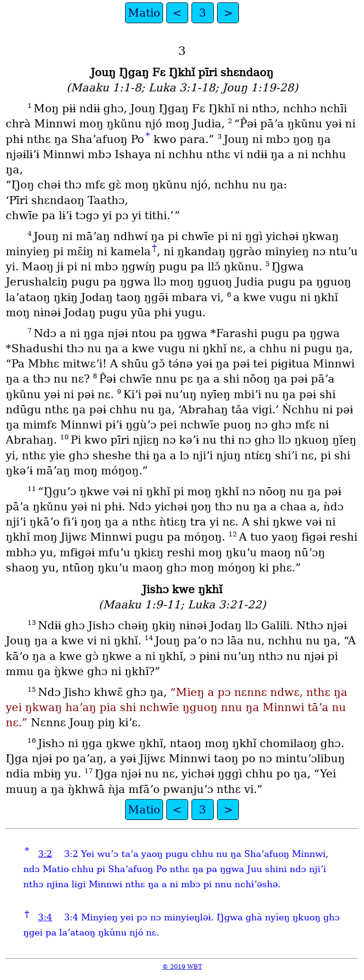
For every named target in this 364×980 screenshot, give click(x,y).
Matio (144, 13)
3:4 (45, 917)
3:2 (45, 854)
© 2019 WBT (182, 967)
